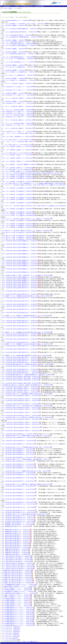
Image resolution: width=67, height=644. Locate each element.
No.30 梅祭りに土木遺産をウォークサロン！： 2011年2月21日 (17, 597)
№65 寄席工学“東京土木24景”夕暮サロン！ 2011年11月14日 (17, 535)
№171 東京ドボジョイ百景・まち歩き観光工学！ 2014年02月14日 (18, 239)
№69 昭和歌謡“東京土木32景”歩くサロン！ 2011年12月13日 (17, 526)
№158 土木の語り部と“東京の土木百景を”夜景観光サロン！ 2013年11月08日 (21, 277)
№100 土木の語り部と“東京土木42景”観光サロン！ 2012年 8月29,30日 (19, 441)
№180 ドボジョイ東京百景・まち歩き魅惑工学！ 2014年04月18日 (18, 212)
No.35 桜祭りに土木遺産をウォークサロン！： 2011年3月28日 (17, 588)
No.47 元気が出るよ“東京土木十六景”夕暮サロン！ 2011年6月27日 (18, 567)
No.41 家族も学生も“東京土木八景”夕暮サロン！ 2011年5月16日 (17, 577)
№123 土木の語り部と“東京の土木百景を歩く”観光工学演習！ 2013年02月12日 (21, 376)
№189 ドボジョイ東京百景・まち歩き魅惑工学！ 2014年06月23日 (18, 178)
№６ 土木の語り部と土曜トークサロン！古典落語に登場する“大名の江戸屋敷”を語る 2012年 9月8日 (27, 436)
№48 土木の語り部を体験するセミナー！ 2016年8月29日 (16, 20)
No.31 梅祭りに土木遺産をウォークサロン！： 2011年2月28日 (17, 595)
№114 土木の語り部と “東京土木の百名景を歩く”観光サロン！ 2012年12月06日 (21, 399)
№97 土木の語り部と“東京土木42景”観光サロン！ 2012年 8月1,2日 (18, 451)
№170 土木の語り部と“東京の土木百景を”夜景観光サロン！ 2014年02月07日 (21, 241)
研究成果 (38, 6)
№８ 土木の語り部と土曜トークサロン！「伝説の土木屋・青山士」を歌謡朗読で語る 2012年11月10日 (27, 406)
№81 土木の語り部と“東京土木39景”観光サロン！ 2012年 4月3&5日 (19, 499)
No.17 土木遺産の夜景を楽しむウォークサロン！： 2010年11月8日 (18, 620)
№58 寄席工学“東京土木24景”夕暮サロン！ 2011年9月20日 (16, 547)
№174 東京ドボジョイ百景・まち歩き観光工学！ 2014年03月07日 (18, 232)
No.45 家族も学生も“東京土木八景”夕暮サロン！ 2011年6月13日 (17, 570)
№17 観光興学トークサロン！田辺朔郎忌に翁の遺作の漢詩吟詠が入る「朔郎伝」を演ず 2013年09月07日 (27, 296)
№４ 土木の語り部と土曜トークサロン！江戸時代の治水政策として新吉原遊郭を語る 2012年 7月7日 (27, 459)
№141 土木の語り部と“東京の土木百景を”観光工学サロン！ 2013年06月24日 (21, 322)
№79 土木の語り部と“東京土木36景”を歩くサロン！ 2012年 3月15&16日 (20, 504)
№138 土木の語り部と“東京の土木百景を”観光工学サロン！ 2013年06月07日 (21, 334)
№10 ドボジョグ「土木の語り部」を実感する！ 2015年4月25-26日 (19, 98)
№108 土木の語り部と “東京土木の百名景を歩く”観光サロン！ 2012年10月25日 (21, 416)
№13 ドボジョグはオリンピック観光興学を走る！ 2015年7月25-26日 (19, 67)
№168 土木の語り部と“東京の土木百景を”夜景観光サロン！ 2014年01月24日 (21, 247)
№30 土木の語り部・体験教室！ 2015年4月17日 (14, 101)
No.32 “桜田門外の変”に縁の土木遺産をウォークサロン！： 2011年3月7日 (20, 593)
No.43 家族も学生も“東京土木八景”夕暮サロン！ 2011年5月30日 (17, 574)
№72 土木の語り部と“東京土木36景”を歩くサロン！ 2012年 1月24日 (19, 521)
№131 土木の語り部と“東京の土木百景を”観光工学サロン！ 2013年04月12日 (21, 357)
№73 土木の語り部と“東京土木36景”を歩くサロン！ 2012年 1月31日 (19, 519)
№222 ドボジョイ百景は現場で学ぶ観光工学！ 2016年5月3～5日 (18, 42)
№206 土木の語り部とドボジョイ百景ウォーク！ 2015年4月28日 (18, 95)
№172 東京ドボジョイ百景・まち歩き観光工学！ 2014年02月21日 (18, 237)
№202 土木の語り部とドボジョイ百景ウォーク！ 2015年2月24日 (18, 117)
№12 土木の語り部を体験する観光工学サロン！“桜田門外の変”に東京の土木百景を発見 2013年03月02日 (28, 364)
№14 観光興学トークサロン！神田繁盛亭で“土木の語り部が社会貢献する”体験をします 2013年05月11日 (27, 344)
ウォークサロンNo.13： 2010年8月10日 (11, 627)
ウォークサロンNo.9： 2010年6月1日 (10, 633)
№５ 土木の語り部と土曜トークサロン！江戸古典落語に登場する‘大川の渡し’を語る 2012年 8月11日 (27, 447)
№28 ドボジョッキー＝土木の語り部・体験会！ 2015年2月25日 (18, 115)
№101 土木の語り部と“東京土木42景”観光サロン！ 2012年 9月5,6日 (19, 437)
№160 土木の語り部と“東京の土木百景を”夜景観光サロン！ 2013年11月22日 (21, 269)
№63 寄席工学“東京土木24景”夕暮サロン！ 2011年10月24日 (17, 539)
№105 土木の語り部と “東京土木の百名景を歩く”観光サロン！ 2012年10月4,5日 (21, 424)
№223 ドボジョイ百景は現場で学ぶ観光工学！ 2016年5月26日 (18, 35)
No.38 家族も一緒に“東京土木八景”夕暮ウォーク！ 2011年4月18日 (18, 583)
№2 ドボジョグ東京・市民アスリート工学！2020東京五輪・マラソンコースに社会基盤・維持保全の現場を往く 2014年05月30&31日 (34, 183)
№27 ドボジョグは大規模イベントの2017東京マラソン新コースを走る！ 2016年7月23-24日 (24, 24)
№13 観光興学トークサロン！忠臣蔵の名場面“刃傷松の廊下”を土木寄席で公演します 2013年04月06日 (27, 355)
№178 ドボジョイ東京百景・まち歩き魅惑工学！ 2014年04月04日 (18, 221)
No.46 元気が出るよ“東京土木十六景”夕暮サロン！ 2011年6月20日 (18, 569)
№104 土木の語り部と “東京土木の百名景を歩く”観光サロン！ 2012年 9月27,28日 (22, 427)
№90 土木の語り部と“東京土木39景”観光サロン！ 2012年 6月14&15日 (19, 468)
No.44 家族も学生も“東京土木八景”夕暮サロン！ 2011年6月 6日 (17, 572)
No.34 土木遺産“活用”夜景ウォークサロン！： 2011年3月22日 (17, 590)
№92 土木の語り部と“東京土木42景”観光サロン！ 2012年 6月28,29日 (19, 464)
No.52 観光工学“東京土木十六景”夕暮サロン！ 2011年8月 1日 (17, 558)
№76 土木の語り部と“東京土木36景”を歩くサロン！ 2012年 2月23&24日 (20, 512)
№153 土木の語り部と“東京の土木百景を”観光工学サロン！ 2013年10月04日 (21, 286)
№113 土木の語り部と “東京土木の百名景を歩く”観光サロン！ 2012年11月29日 (21, 401)
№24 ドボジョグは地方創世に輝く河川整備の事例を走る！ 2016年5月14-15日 (21, 37)
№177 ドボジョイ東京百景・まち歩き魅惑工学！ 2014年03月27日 (18, 224)
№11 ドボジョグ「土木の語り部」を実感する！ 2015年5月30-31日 (19, 84)
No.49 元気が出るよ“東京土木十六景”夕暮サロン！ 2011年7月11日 (18, 563)
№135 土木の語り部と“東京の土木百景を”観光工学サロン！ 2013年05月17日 (21, 342)
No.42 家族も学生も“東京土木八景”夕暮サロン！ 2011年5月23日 (17, 576)
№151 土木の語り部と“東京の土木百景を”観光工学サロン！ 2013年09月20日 (21, 291)
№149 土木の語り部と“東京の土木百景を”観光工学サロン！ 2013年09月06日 (21, 298)
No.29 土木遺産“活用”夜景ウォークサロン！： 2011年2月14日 (17, 599)
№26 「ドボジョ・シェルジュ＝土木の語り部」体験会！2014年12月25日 (20, 133)
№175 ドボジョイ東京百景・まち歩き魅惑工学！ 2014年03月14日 (18, 227)
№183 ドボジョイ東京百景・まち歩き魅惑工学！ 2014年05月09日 (18, 199)
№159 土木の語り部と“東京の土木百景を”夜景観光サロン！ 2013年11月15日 (21, 272)
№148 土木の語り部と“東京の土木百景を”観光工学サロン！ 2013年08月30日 (21, 301)
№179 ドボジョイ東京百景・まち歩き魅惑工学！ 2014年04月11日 (18, 214)
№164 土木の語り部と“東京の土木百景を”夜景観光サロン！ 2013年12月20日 (21, 260)
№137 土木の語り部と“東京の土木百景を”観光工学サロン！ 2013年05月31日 (21, 336)
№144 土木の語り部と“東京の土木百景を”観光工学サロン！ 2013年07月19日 (21, 313)
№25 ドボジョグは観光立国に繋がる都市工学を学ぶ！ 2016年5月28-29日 (20, 32)
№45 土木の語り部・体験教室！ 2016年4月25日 (14, 49)
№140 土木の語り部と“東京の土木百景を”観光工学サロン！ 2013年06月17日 (21, 326)
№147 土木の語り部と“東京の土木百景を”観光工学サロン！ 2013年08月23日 (21, 304)
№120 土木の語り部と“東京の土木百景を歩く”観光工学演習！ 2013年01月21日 (21, 383)
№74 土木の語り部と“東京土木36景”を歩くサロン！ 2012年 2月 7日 (19, 518)
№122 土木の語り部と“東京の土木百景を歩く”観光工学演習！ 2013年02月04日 (21, 378)
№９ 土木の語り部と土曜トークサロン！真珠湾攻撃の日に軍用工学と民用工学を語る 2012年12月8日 (27, 394)
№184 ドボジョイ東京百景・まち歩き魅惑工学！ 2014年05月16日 (18, 198)
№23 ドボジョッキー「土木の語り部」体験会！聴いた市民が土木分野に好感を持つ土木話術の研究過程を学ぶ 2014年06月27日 (32, 173)
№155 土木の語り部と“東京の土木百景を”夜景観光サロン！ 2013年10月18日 (21, 282)
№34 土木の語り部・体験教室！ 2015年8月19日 (14, 65)
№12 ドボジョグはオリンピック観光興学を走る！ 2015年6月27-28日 (19, 75)
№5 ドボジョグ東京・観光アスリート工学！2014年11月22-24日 (18, 145)
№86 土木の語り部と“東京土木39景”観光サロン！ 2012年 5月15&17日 (19, 481)
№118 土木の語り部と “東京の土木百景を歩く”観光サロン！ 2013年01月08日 (21, 388)
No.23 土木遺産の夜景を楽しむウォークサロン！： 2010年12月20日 (18, 609)
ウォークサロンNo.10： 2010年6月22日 (11, 632)
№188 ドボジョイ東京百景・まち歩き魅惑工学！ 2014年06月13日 (18, 182)
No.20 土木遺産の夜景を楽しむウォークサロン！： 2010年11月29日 (18, 615)
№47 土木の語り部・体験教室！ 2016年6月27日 (14, 25)
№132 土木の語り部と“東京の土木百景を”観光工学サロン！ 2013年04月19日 (21, 352)
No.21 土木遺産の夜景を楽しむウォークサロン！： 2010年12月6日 (18, 613)
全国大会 (30, 6)
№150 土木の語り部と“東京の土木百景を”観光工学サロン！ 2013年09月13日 (21, 294)
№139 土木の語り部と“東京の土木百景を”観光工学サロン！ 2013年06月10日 (21, 329)
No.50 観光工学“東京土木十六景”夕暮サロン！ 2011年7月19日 (17, 562)
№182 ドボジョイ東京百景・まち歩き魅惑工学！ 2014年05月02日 (18, 203)
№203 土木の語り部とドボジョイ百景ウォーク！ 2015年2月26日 (18, 113)
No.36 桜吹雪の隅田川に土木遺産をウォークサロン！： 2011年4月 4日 (19, 586)
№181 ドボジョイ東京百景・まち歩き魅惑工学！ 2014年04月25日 (18, 209)
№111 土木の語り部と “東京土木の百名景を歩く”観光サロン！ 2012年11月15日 (21, 407)
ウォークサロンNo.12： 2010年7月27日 (11, 628)
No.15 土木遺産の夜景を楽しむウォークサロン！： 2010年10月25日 (18, 623)
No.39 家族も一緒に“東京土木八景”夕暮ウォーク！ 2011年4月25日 (18, 581)
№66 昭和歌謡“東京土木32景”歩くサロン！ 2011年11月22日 (17, 533)
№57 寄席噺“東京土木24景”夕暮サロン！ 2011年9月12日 (16, 549)
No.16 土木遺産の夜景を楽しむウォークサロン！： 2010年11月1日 (18, 622)
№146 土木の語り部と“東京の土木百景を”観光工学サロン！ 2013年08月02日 (21, 306)
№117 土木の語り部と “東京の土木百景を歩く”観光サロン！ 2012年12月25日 (21, 390)
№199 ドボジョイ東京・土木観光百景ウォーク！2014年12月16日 (18, 137)
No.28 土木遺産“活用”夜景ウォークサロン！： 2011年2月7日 (17, 600)
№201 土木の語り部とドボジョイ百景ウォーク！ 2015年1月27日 (18, 125)
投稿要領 (42, 6)
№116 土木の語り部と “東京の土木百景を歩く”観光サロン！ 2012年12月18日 (21, 392)
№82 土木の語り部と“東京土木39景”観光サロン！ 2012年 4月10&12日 (19, 496)
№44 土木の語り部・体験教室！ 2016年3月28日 (14, 52)
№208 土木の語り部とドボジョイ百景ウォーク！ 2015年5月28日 (18, 87)
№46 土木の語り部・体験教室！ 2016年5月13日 (14, 40)
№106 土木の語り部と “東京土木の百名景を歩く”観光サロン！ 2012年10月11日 (21, 422)
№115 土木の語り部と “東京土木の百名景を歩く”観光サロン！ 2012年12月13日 (21, 396)
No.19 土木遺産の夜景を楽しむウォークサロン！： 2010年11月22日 (18, 616)
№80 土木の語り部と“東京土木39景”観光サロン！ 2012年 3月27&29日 (19, 502)
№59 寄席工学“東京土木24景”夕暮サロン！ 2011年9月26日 (16, 546)
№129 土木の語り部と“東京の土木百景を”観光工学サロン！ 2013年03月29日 (21, 361)
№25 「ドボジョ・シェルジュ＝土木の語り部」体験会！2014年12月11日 (20, 142)
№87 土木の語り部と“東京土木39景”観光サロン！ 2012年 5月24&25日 (19, 478)
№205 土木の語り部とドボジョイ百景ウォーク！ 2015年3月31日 (18, 103)
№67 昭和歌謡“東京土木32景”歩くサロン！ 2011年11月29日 (17, 531)
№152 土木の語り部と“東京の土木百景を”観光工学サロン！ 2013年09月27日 (21, 288)
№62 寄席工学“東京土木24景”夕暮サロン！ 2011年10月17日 (17, 540)
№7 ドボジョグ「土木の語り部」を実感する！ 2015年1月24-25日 (18, 128)
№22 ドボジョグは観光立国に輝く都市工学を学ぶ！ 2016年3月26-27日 (20, 54)
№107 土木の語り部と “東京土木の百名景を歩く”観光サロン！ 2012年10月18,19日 (22, 419)
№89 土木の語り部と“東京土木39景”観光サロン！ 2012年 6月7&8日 (19, 473)
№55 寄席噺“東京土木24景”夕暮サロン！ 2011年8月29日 (16, 553)
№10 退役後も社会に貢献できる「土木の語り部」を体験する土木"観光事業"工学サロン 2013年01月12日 (27, 385)
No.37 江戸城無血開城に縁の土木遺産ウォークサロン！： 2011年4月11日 (19, 585)
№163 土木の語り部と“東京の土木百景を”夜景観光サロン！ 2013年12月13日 (21, 262)
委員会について (19, 6)
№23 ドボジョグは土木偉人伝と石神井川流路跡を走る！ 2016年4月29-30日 (21, 45)
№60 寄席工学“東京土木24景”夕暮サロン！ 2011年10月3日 (16, 544)
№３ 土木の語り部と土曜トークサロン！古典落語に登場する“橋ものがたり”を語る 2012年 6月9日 (26, 471)
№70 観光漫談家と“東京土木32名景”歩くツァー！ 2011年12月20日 (18, 525)
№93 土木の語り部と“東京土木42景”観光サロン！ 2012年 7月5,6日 (18, 461)
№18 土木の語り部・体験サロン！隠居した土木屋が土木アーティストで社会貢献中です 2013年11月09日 (27, 275)
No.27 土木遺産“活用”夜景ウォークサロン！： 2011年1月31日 (17, 602)
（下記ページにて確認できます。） (31, 642)
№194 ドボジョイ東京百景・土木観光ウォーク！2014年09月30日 (18, 161)
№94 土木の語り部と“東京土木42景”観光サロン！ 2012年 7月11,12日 (19, 457)
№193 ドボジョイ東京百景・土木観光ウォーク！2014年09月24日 (18, 168)
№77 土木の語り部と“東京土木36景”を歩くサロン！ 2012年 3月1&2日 (19, 511)
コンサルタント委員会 (7, 8)
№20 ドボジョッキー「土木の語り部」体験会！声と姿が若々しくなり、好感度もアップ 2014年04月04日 (27, 219)
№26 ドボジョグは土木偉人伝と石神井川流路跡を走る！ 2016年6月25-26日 (21, 29)
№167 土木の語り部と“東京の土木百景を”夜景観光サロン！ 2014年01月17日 (21, 251)
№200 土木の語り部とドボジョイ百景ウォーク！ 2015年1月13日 (18, 131)
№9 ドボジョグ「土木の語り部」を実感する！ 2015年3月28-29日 (18, 106)
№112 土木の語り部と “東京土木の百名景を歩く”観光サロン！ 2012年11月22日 (21, 404)
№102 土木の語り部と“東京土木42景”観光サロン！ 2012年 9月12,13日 (19, 434)
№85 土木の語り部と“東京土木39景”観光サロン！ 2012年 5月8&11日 (19, 486)
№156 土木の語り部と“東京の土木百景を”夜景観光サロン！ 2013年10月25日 (21, 281)
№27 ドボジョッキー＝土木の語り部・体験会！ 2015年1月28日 (18, 123)
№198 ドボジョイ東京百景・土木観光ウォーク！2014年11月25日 (18, 147)
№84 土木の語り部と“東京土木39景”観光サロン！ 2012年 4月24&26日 (19, 489)
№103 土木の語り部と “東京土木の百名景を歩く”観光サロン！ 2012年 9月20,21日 (22, 431)
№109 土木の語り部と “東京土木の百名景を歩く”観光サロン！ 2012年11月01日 (21, 412)
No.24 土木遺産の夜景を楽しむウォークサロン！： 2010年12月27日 (18, 607)
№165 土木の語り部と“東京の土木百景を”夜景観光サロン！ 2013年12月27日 (21, 257)
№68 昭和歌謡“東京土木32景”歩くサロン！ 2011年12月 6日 (17, 530)
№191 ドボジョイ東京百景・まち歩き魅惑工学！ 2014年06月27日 (18, 175)
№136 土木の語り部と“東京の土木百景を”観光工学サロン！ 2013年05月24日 (21, 339)
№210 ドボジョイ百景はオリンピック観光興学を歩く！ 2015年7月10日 (20, 72)
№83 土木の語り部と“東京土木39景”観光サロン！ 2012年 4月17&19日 (19, 493)
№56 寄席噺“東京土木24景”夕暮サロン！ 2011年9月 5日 (16, 551)
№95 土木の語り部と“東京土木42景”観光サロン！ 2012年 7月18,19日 (19, 454)
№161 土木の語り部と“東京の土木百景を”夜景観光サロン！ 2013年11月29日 (21, 266)
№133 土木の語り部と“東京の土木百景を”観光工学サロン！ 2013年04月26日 (21, 349)
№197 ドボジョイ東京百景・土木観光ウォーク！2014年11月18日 (18, 150)
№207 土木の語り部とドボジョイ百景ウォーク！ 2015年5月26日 (18, 90)
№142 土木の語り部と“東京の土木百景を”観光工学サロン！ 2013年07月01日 (21, 321)
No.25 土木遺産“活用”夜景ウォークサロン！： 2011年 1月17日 (17, 606)
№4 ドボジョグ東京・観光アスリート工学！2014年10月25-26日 (18, 153)
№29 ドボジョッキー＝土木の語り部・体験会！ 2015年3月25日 (18, 110)
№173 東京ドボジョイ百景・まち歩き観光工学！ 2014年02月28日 (18, 236)
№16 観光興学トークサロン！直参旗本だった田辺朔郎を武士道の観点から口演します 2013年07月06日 (27, 316)
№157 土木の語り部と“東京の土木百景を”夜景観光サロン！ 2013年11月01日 (21, 279)
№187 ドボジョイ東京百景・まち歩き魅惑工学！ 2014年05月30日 (18, 188)
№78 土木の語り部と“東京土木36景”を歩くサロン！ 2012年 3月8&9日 (19, 507)
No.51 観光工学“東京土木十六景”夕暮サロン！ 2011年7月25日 (17, 560)
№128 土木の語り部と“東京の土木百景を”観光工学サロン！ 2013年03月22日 (21, 363)
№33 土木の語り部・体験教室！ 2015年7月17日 (14, 70)
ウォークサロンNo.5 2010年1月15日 (10, 640)
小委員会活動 (25, 6)
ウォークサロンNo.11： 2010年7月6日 (11, 630)
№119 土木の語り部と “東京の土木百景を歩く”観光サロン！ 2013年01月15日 (21, 387)
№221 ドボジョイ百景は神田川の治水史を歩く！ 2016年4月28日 (18, 44)
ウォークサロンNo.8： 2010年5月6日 (10, 635)
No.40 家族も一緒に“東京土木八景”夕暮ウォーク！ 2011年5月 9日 (18, 579)
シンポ (34, 6)
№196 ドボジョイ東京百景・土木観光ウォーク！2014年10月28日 (18, 155)
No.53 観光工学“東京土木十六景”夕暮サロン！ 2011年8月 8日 (17, 556)
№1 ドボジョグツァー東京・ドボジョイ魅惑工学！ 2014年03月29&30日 (19, 216)
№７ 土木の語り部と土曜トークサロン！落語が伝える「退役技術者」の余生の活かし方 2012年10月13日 (28, 417)
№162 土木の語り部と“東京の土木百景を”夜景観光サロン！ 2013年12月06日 (21, 264)
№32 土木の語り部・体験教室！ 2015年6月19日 (14, 78)
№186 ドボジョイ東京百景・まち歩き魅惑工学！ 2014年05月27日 (18, 191)
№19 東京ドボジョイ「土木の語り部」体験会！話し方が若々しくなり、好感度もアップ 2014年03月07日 (27, 231)
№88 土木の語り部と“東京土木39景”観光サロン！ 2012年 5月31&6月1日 (20, 475)
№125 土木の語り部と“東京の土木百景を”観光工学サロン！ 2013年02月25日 (21, 371)
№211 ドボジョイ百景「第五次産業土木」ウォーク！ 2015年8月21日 (19, 62)
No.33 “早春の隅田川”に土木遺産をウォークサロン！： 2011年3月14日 (19, 592)
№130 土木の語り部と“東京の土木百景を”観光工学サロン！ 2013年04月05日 (21, 359)
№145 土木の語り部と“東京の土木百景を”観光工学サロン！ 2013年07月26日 (21, 309)
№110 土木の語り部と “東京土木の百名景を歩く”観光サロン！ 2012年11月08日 (21, 409)
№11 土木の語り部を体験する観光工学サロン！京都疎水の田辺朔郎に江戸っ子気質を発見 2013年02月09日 (28, 375)
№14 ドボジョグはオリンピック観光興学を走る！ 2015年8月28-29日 (19, 59)
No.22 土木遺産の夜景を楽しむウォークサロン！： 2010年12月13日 (18, 611)
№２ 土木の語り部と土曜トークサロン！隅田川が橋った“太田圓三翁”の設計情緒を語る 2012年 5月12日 (27, 484)
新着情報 (6, 6)
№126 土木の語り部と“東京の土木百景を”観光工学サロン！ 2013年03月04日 (21, 369)
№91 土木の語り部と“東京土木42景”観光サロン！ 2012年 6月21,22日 (19, 466)
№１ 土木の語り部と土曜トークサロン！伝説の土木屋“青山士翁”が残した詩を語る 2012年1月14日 (26, 514)
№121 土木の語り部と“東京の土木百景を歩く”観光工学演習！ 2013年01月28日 (21, 380)
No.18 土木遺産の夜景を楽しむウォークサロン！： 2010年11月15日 (18, 618)
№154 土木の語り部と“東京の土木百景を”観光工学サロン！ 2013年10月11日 (21, 284)
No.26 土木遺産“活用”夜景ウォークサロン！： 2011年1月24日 (17, 604)
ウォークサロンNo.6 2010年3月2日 (10, 638)
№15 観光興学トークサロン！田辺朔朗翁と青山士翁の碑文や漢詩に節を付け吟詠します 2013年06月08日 (27, 332)
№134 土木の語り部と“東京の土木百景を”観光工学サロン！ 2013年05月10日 (21, 346)
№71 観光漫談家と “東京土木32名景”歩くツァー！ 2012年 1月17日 (18, 523)
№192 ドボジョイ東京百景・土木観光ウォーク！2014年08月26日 (18, 171)
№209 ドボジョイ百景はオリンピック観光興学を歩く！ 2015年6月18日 (20, 80)
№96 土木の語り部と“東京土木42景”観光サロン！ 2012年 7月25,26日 (19, 452)
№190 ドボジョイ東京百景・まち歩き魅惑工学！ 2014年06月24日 (18, 177)
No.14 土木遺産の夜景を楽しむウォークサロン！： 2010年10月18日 (18, 625)
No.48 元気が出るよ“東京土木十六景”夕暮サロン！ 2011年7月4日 (18, 565)
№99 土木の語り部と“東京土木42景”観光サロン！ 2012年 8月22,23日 (19, 444)
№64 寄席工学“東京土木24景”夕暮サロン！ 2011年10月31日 (17, 537)
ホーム (2, 6)
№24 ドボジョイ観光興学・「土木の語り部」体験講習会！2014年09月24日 (20, 164)
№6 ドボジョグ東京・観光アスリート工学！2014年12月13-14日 (18, 140)
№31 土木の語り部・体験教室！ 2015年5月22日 (14, 93)
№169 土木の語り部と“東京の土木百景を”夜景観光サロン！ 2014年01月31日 (21, 244)
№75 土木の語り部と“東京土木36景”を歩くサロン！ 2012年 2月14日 (19, 516)
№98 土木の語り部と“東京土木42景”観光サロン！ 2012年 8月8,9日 (18, 449)
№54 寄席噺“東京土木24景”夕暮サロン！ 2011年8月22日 (16, 554)
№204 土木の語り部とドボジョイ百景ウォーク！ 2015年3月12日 (18, 111)
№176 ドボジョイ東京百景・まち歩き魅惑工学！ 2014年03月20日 (18, 226)
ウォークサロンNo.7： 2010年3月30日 (11, 637)
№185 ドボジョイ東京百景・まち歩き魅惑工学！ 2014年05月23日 (18, 194)
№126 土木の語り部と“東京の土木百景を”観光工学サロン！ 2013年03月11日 (21, 366)
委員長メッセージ (12, 6)
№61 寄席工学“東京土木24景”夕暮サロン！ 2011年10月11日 (17, 542)
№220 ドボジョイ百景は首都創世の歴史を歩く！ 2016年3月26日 (18, 57)
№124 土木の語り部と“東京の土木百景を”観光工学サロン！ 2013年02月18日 (21, 373)
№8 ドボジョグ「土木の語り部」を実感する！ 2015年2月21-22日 (18, 120)
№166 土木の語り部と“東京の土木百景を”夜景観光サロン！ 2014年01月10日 (21, 254)
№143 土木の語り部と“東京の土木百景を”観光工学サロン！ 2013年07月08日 (21, 317)
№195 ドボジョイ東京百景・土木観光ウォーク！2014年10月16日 (18, 158)
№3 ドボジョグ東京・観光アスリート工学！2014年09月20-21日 (18, 170)
